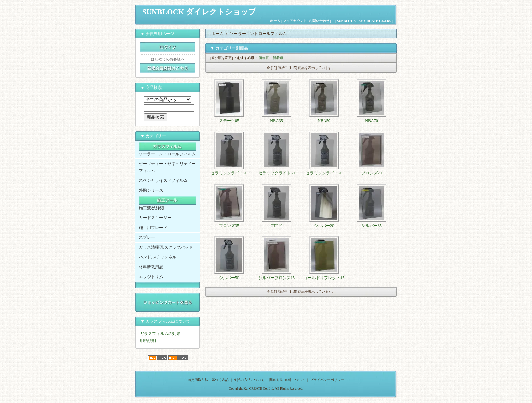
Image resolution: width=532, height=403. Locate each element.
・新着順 (276, 58)
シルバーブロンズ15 (277, 278)
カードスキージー (155, 218)
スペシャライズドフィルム (163, 180)
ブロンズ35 (229, 226)
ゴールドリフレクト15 (324, 278)
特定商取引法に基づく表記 (208, 380)
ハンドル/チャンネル (158, 257)
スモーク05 (229, 121)
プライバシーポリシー (327, 380)
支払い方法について (249, 380)
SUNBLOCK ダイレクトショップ (199, 12)
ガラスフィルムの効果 (160, 334)
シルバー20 (324, 226)
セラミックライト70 (324, 173)
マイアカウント (295, 21)
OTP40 (277, 226)
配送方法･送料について (287, 380)
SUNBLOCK (346, 21)
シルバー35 (372, 226)
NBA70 (371, 121)
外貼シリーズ (151, 190)
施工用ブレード (153, 228)
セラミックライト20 (229, 173)
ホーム (275, 21)
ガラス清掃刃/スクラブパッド (166, 247)
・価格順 (262, 58)
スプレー (147, 237)
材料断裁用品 (151, 267)
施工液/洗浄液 (151, 208)
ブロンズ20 (372, 173)
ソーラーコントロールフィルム (167, 154)
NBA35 (276, 121)
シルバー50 (229, 278)
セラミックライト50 (277, 173)
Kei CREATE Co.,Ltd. (375, 21)
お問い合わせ (319, 21)
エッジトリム (151, 277)
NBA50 (324, 121)
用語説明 (148, 341)
